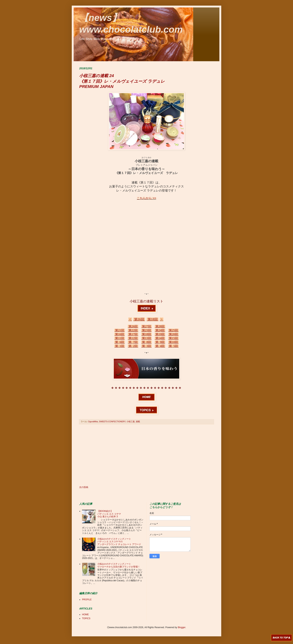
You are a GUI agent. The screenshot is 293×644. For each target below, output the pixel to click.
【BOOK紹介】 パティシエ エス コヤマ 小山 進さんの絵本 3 (109, 514)
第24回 (160, 330)
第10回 (173, 342)
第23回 (146, 330)
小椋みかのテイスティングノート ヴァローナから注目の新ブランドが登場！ (119, 565)
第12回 (133, 338)
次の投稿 (84, 487)
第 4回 (160, 346)
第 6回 (120, 342)
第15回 (173, 338)
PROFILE (87, 600)
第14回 (160, 338)
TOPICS (86, 618)
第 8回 (146, 342)
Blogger (182, 627)
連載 (138, 421)
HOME (85, 615)
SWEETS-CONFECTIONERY (112, 421)
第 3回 (146, 346)
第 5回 (173, 346)
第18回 (153, 319)
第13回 (146, 338)
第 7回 (133, 342)
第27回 (146, 326)
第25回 (173, 330)
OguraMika (93, 421)
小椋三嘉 (131, 421)
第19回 (160, 334)
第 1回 (120, 346)
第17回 (133, 334)
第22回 (133, 330)
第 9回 (160, 342)
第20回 (173, 334)
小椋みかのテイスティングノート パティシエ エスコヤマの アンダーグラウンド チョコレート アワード (119, 542)
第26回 (133, 326)
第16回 (139, 319)
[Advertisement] (146, 455)
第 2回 (133, 346)
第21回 (120, 330)
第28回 (160, 326)
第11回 (119, 338)
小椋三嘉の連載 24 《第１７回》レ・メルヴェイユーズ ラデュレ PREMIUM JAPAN (122, 81)
